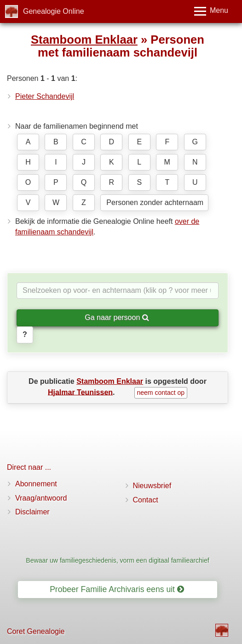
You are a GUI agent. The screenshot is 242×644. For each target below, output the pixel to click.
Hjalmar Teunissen (80, 392)
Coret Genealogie (36, 631)
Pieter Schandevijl (45, 96)
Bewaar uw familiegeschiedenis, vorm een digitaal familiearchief (117, 560)
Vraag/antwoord (41, 498)
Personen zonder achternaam (155, 202)
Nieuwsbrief (152, 486)
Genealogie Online (54, 11)
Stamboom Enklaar (84, 40)
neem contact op (161, 393)
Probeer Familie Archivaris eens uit (117, 589)
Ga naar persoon (117, 317)
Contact (146, 500)
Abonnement (36, 484)
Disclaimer (32, 512)
